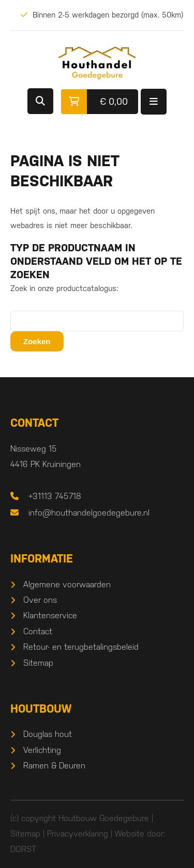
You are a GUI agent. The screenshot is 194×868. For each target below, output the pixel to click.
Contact (38, 631)
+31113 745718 (55, 496)
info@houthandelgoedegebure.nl (89, 513)
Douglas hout (48, 734)
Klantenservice (50, 615)
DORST (23, 849)
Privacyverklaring (78, 834)
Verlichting (42, 750)
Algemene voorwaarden (67, 584)
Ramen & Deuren (54, 766)
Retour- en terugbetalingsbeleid (81, 647)
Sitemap (38, 663)
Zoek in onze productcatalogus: (64, 288)
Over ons (40, 600)
